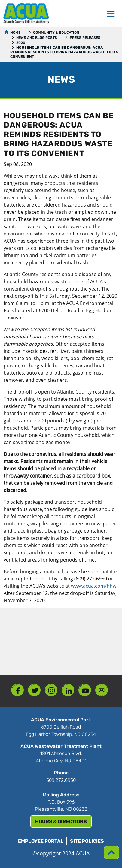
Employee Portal (41, 841)
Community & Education (56, 33)
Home (15, 33)
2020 (21, 43)
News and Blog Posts (37, 38)
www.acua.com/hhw (94, 586)
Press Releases (85, 38)
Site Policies (87, 841)
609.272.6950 (61, 780)
